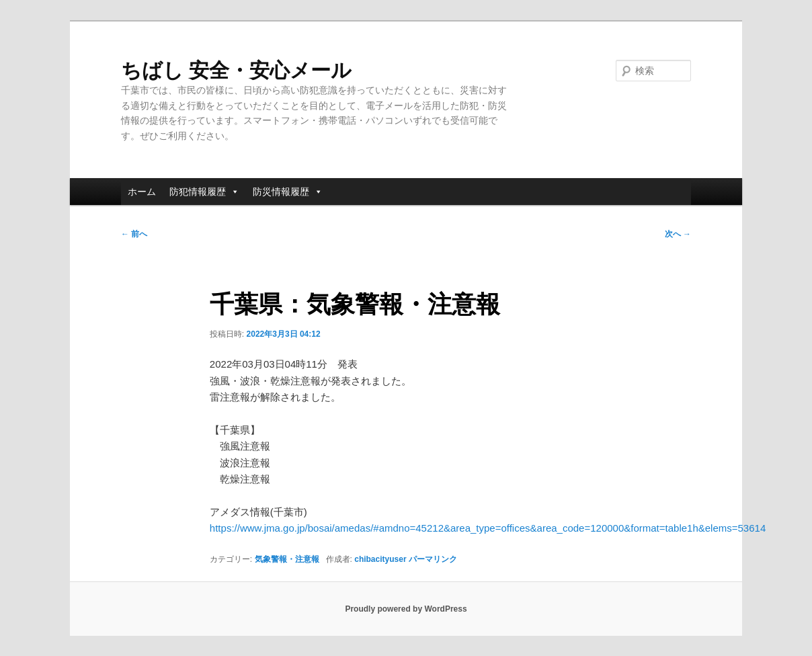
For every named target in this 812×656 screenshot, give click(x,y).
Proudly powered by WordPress (406, 609)
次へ (678, 234)
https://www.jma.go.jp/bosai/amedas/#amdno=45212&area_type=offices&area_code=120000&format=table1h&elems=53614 (488, 528)
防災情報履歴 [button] (288, 192)
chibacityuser (380, 559)
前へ (134, 234)
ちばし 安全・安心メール (236, 70)
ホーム (142, 192)
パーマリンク (433, 559)
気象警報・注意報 (287, 559)
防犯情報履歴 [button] (204, 192)
